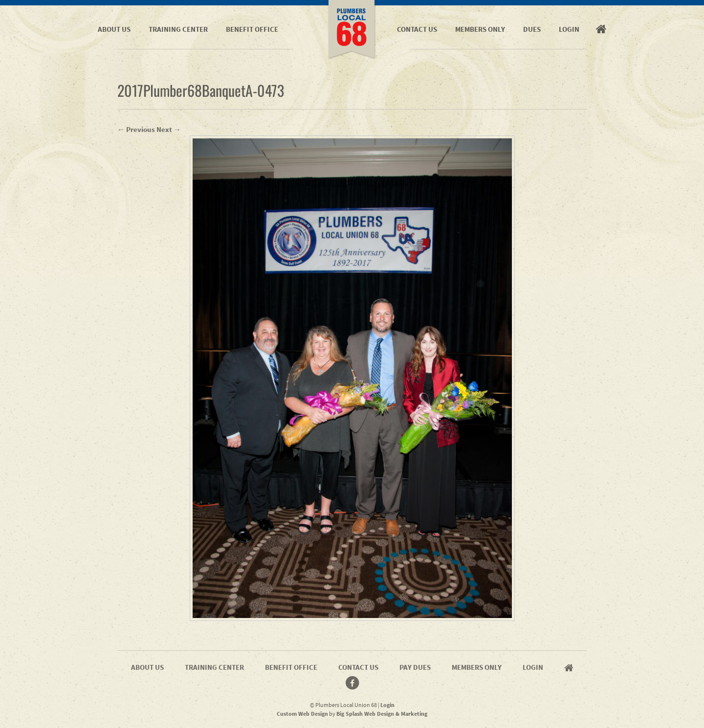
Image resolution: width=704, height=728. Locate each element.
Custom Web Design (302, 714)
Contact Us (417, 29)
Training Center (178, 29)
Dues (532, 29)
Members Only (480, 29)
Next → (169, 129)
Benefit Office (252, 29)
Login (569, 29)
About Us (114, 29)
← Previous (136, 129)
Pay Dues (415, 667)
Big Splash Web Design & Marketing (382, 714)
